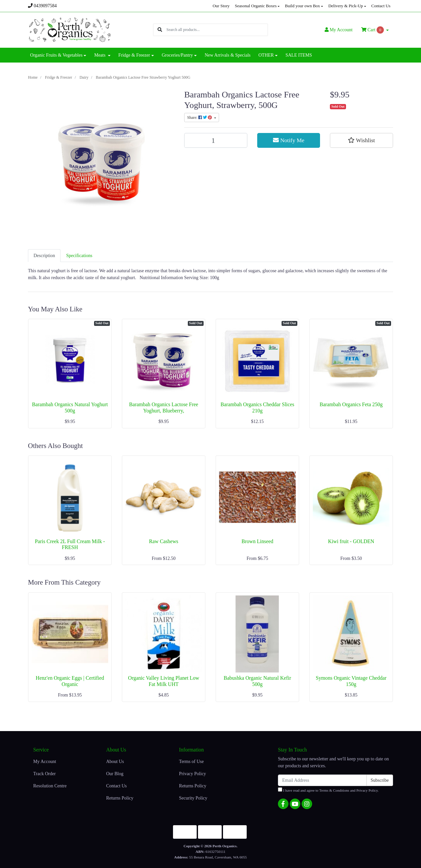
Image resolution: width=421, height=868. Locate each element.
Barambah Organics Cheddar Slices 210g (257, 408)
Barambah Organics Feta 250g (351, 404)
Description (44, 256)
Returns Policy (120, 798)
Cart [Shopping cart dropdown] (373, 30)
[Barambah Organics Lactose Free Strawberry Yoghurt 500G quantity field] (216, 140)
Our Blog (115, 774)
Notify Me (289, 140)
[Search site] (160, 30)
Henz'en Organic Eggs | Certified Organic (70, 681)
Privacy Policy (192, 774)
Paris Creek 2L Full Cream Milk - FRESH (70, 544)
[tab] (44, 256)
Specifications (79, 256)
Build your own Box (302, 6)
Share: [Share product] (200, 118)
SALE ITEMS (299, 55)
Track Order (44, 774)
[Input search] (217, 30)
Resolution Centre (50, 786)
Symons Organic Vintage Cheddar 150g (351, 681)
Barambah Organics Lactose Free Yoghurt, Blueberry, (163, 408)
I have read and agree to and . (328, 790)
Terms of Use (191, 762)
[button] (361, 140)
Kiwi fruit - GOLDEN (351, 541)
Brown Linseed (257, 541)
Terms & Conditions (334, 790)
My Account (45, 762)
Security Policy (193, 798)
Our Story (221, 6)
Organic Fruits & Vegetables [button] (56, 55)
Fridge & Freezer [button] (134, 55)
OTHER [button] (266, 55)
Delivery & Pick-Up (346, 6)
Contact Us (381, 6)
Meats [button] (100, 55)
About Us (115, 762)
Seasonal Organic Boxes (256, 6)
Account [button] (339, 30)
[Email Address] (322, 780)
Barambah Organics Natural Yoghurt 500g (70, 408)
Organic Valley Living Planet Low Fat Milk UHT (163, 681)
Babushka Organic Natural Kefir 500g (257, 681)
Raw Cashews (164, 541)
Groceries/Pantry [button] (177, 55)
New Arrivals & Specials (228, 55)
